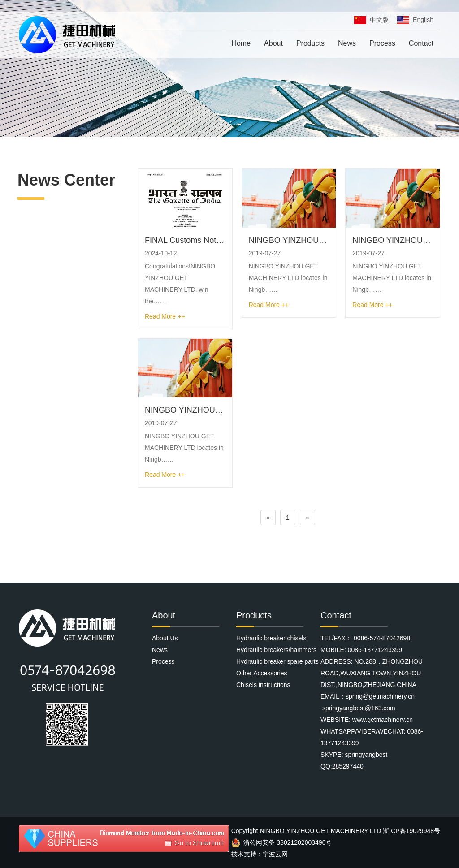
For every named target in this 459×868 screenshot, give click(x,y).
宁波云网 (275, 854)
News (347, 43)
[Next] (307, 518)
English (415, 20)
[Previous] (268, 518)
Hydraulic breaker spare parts (277, 661)
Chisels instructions (263, 685)
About (273, 43)
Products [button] (310, 43)
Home (241, 43)
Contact (421, 43)
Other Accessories (262, 673)
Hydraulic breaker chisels (271, 638)
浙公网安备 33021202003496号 (282, 842)
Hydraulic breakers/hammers (276, 650)
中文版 (371, 20)
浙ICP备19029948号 (411, 831)
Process (382, 43)
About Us (165, 638)
